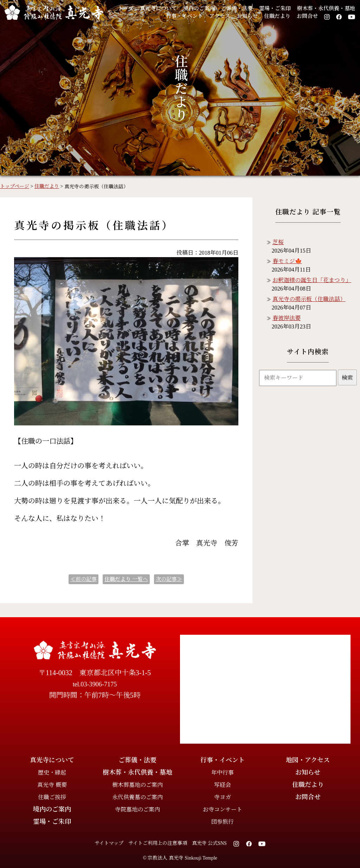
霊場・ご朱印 (275, 8)
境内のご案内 (199, 8)
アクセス (220, 16)
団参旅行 (223, 822)
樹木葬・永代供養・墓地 (326, 8)
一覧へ (126, 579)
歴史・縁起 (52, 773)
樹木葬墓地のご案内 (137, 785)
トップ (126, 8)
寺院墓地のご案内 (137, 810)
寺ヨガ (223, 797)
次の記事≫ (169, 579)
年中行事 (223, 773)
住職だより (277, 16)
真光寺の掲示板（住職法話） (309, 299)
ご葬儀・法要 (237, 8)
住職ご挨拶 (52, 797)
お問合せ (307, 16)
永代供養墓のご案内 (137, 797)
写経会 (223, 785)
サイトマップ (109, 843)
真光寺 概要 (52, 785)
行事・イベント (184, 16)
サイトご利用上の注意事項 (158, 843)
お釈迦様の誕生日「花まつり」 (312, 280)
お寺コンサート (223, 810)
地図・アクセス (308, 760)
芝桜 (278, 242)
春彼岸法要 (287, 318)
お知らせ (247, 16)
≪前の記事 (83, 579)
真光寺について (158, 8)
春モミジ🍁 (287, 261)
